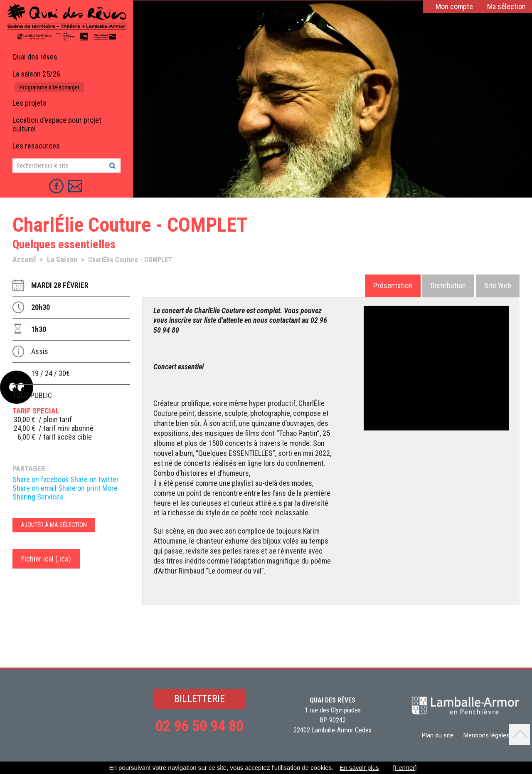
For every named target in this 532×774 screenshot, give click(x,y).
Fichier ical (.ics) (46, 559)
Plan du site (438, 735)
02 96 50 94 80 (199, 726)
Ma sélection (506, 6)
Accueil (24, 259)
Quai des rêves (35, 57)
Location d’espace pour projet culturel (57, 124)
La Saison (62, 259)
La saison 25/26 (36, 74)
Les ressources (36, 146)
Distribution (448, 286)
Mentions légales (486, 735)
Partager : (31, 469)
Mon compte (454, 6)
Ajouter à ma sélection (54, 525)
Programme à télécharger (49, 87)
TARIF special (36, 411)
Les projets (30, 103)
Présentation (393, 286)
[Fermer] (405, 768)
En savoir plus (359, 768)
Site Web (498, 286)
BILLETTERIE (199, 699)
